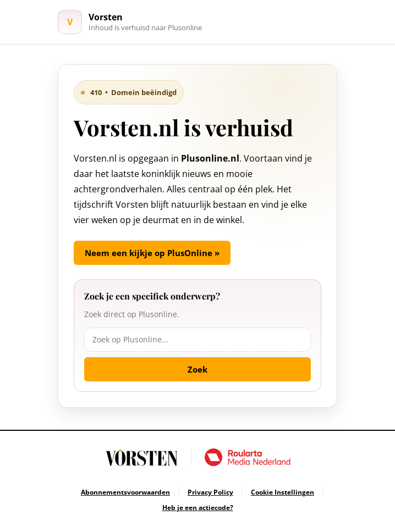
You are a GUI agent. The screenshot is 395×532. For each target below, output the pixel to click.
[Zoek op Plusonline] (197, 340)
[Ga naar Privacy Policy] (210, 492)
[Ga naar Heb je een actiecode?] (198, 508)
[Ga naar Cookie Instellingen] (282, 492)
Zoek (197, 369)
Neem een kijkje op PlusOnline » (152, 253)
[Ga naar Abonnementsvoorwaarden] (125, 492)
